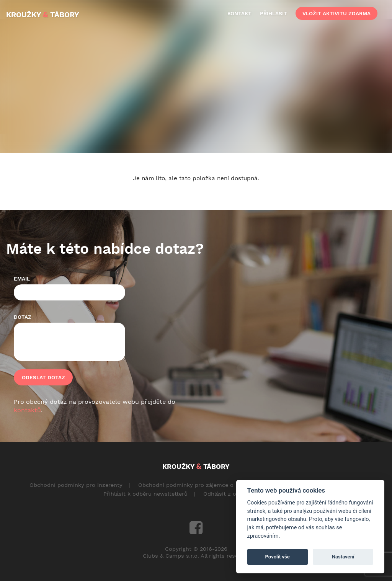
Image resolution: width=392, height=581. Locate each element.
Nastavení (343, 557)
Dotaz (23, 317)
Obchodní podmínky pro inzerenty (76, 485)
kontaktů (27, 410)
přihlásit (274, 13)
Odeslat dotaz (43, 377)
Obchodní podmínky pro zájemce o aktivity (197, 485)
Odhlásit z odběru (228, 494)
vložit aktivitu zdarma (336, 13)
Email (22, 279)
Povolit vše (278, 557)
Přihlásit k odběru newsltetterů (145, 494)
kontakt (239, 13)
